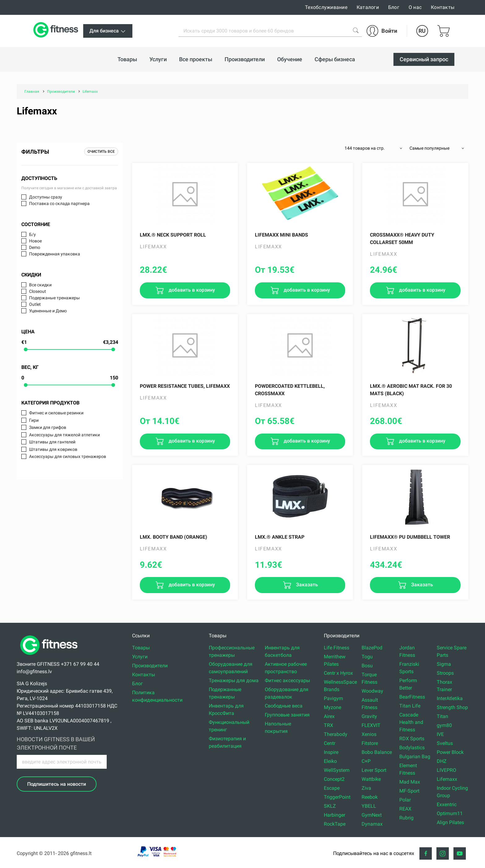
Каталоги (368, 7)
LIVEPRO (446, 770)
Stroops (445, 673)
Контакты (443, 7)
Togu (367, 657)
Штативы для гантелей (52, 442)
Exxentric (447, 804)
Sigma (444, 664)
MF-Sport (409, 791)
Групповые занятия (287, 715)
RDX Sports (412, 739)
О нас (415, 7)
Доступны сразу (46, 197)
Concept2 (334, 779)
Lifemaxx (447, 779)
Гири (34, 420)
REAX (405, 809)
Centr (330, 743)
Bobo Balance (377, 752)
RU (422, 31)
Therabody (336, 734)
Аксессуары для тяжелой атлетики (64, 435)
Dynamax (372, 824)
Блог (394, 7)
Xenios (369, 734)
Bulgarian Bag (415, 757)
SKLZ (330, 806)
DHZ (442, 761)
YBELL (369, 806)
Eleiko (330, 761)
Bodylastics (412, 748)
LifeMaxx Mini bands (281, 235)
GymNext (372, 815)
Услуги (140, 657)
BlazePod (372, 648)
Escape (332, 788)
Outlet (35, 304)
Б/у (32, 234)
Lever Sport (374, 770)
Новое (35, 241)
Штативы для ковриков (53, 449)
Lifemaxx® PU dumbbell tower (410, 537)
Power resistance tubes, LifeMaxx (185, 386)
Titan (442, 716)
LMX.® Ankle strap (280, 537)
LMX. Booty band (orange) (174, 537)
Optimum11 (450, 813)
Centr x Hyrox (338, 673)
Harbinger (335, 815)
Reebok (370, 797)
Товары (141, 648)
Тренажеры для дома (234, 680)
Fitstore (370, 743)
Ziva (366, 788)
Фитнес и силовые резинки (56, 413)
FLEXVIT (371, 725)
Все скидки (40, 285)
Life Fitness (337, 648)
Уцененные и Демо (48, 311)
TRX (328, 725)
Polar (405, 800)
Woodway (372, 691)
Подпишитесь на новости (57, 784)
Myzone (333, 707)
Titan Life (410, 706)
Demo (35, 247)
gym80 (444, 725)
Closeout (38, 291)
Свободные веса (284, 706)
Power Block (450, 752)
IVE (440, 734)
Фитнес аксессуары (287, 680)
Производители (150, 666)
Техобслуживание (326, 7)
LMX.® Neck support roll (173, 235)
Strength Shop (452, 707)
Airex (329, 716)
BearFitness (412, 697)
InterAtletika (450, 698)
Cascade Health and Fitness (411, 722)
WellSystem (337, 770)
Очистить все (101, 152)
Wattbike (371, 779)
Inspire (331, 752)
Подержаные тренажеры (54, 298)
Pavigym (333, 698)
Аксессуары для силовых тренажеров (68, 456)
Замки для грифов (48, 427)
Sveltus (445, 743)
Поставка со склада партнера (59, 203)
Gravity (369, 716)
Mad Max (410, 782)
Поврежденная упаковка (55, 254)
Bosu (367, 666)
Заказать (306, 585)
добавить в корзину (191, 290)
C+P (366, 761)
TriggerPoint (337, 797)
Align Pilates (450, 822)
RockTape (335, 824)
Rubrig (406, 818)
